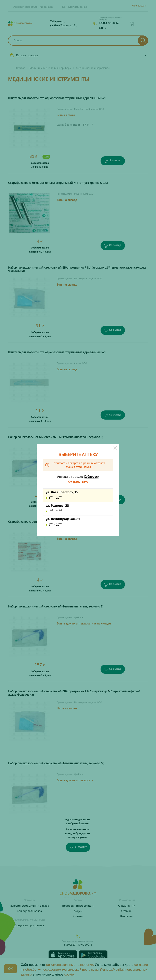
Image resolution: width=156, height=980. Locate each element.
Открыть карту (78, 482)
